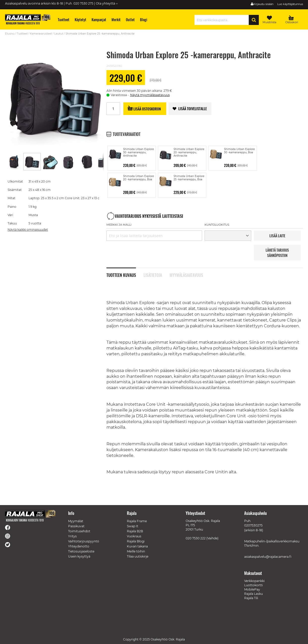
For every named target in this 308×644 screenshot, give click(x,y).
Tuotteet (22, 34)
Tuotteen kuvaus (121, 275)
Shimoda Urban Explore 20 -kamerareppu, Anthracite (189, 152)
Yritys (72, 536)
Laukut (59, 34)
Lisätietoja (153, 275)
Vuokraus (134, 536)
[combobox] (223, 20)
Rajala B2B (135, 531)
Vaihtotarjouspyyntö (84, 541)
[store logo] (28, 19)
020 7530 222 (196, 538)
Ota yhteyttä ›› (107, 3)
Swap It (133, 526)
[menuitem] (64, 20)
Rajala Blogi (136, 541)
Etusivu (10, 34)
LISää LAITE (277, 236)
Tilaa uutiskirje (138, 556)
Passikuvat (76, 526)
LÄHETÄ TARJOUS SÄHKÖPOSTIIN (277, 253)
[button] (14, 162)
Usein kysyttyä (79, 556)
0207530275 (253, 525)
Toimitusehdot (79, 531)
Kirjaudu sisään (263, 4)
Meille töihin (136, 551)
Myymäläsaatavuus (186, 275)
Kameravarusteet (41, 34)
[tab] (125, 272)
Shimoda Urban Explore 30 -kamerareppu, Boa (239, 151)
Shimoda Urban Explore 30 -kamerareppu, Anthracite (138, 152)
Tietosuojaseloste (81, 551)
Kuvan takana (137, 546)
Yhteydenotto (79, 546)
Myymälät (76, 521)
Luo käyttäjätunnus (290, 4)
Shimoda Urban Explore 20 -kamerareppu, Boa (138, 178)
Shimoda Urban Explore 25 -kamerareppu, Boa (189, 178)
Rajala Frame (137, 521)
